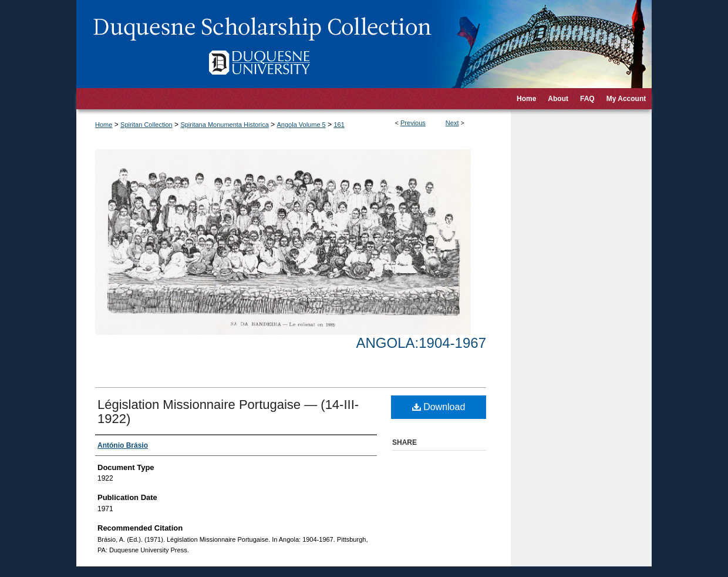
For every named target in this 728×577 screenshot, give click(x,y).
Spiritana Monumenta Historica (224, 125)
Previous (413, 123)
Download (439, 407)
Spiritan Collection (146, 125)
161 (339, 125)
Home (104, 125)
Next (452, 123)
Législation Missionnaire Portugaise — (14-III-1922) (228, 412)
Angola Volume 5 (301, 125)
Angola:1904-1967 (421, 343)
